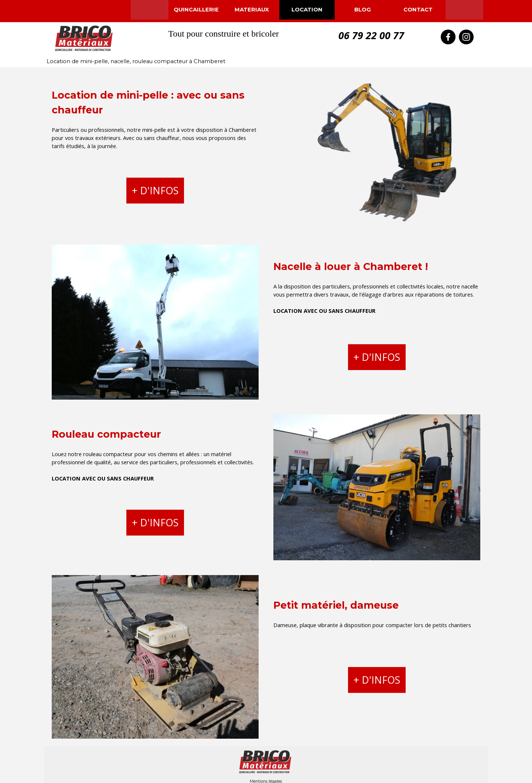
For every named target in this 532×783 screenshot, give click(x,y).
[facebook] (448, 37)
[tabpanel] (155, 119)
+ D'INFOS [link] (155, 191)
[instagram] (466, 37)
